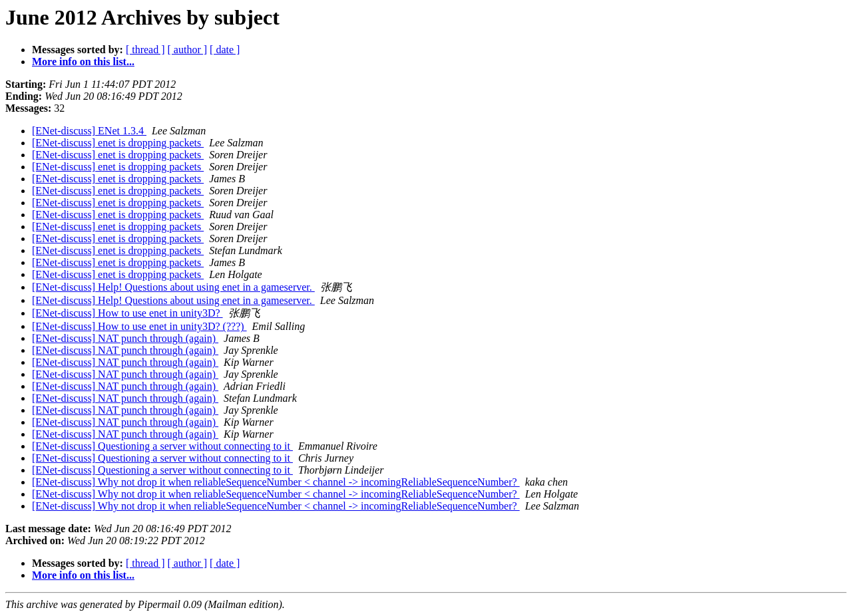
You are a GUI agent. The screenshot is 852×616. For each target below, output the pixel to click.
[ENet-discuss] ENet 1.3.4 (89, 131)
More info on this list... (83, 62)
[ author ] (188, 50)
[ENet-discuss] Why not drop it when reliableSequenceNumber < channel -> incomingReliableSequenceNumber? (276, 482)
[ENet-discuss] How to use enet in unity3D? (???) (139, 326)
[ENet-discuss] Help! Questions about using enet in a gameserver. (173, 287)
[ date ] (225, 50)
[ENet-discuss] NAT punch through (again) (125, 338)
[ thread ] (145, 50)
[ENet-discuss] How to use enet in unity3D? (127, 313)
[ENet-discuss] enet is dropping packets (118, 143)
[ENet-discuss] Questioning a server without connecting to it (162, 446)
